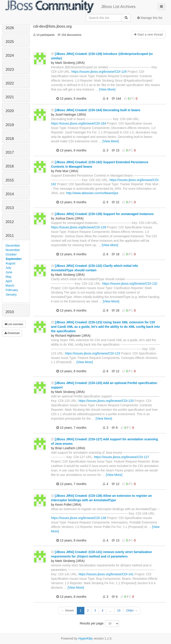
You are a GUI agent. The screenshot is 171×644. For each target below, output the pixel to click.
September (14, 259)
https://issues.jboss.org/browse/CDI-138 (78, 518)
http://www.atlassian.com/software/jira (92, 193)
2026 (10, 28)
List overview (14, 324)
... (110, 610)
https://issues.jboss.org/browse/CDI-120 (106, 401)
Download (12, 333)
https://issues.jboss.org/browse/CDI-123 (93, 353)
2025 (10, 42)
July (8, 268)
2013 (10, 208)
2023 (10, 69)
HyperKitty (86, 638)
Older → (132, 610)
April (9, 281)
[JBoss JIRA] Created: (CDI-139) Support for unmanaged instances (102, 214)
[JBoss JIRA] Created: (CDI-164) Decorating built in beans (96, 110)
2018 (10, 139)
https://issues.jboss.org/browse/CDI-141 (106, 574)
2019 (10, 125)
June (9, 272)
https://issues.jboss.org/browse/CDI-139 (78, 227)
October (11, 254)
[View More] (107, 89)
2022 (10, 83)
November (13, 250)
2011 (10, 236)
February (12, 290)
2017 (10, 152)
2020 (10, 111)
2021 (10, 97)
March (10, 286)
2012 (10, 222)
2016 (10, 166)
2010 (10, 312)
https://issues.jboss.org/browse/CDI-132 (130, 284)
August (10, 263)
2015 (10, 180)
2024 (10, 55)
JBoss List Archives (70, 7)
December (13, 246)
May (8, 277)
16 (119, 610)
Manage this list (150, 18)
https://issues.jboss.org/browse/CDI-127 (121, 457)
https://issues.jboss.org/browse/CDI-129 (99, 72)
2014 (10, 194)
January (11, 294)
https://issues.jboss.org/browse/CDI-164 (78, 123)
